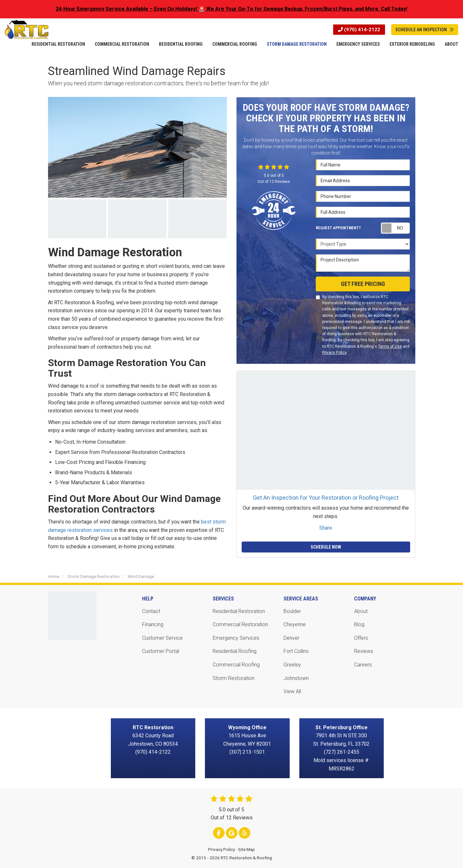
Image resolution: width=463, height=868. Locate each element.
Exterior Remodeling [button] (412, 44)
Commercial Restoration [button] (122, 44)
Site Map (246, 849)
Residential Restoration (239, 611)
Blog (359, 624)
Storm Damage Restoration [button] (297, 44)
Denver (291, 638)
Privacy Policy (334, 353)
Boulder (292, 611)
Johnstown (296, 678)
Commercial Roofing (236, 665)
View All (292, 691)
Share (326, 528)
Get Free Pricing (363, 284)
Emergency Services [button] (358, 44)
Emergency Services (236, 638)
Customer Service (162, 638)
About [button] (451, 44)
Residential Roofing (235, 651)
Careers (363, 665)
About (361, 611)
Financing (153, 624)
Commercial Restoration (240, 624)
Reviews (364, 651)
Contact (151, 611)
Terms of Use (390, 346)
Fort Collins (296, 651)
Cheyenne (295, 624)
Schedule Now (326, 547)
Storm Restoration (234, 678)
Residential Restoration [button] (58, 44)
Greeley (292, 665)
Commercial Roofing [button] (235, 44)
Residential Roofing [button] (181, 44)
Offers (361, 638)
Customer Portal (161, 651)
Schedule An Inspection (425, 30)
